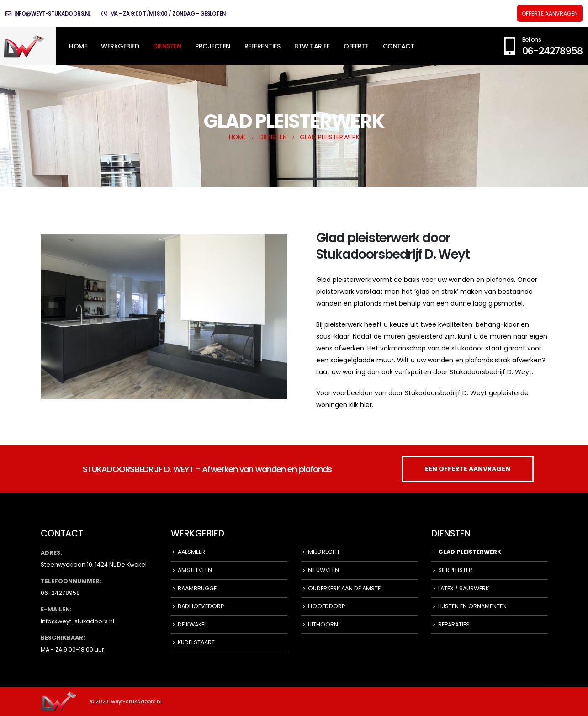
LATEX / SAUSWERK (464, 588)
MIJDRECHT (324, 552)
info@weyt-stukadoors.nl (48, 14)
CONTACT (399, 46)
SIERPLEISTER (455, 570)
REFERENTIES (262, 46)
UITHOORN (323, 624)
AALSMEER (191, 552)
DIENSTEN (167, 46)
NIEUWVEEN (323, 570)
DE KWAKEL (192, 624)
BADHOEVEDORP (201, 606)
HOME (78, 46)
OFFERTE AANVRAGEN (550, 13)
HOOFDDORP (326, 606)
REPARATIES (454, 624)
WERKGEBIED (120, 46)
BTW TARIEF (312, 46)
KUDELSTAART (196, 642)
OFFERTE (356, 46)
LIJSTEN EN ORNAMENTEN (472, 606)
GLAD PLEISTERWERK (470, 552)
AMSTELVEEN (195, 570)
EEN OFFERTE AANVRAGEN (468, 469)
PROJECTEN (213, 46)
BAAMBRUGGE (197, 588)
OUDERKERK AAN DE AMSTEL (345, 588)
